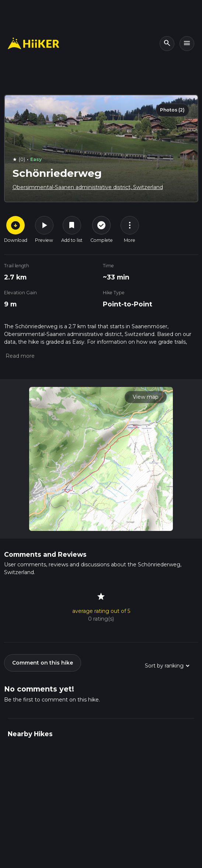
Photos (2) (172, 110)
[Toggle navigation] (187, 44)
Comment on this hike (43, 663)
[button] (19, 356)
